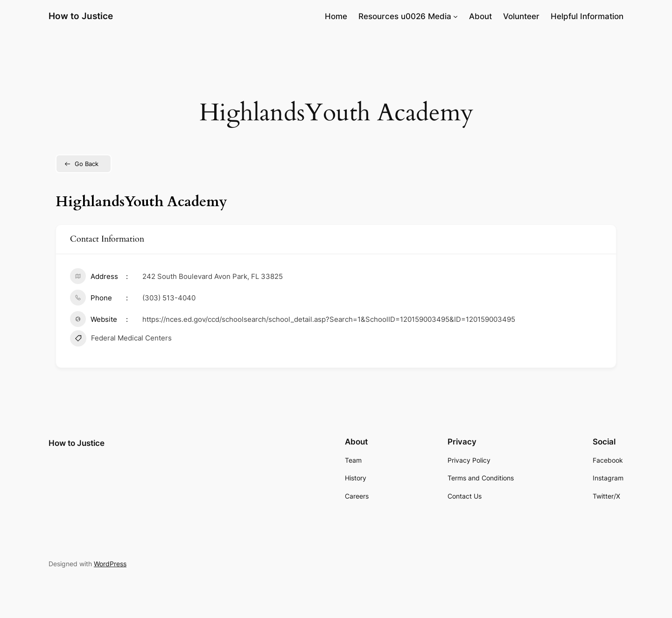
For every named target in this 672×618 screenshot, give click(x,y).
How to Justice (81, 16)
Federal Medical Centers (121, 340)
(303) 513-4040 (169, 298)
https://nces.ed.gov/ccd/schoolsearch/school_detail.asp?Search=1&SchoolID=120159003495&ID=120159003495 (329, 319)
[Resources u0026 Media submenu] (455, 16)
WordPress (110, 564)
